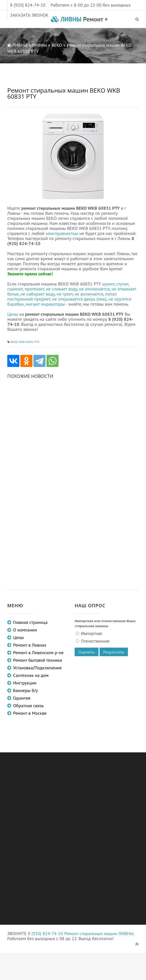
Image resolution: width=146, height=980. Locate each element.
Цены (13, 314)
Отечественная (95, 641)
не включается (89, 294)
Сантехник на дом (31, 675)
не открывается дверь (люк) (80, 299)
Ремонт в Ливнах (30, 645)
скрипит (15, 289)
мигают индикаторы (45, 304)
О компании (25, 630)
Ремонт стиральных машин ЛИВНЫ (99, 933)
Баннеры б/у (25, 690)
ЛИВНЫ (79, 19)
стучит (122, 284)
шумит (108, 284)
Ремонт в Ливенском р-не (38, 653)
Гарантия (22, 698)
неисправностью (62, 233)
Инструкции (25, 683)
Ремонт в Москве (30, 713)
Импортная (91, 634)
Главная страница (30, 622)
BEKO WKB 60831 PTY (25, 342)
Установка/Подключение (37, 668)
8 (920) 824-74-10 (28, 5)
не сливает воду (62, 289)
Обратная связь (28, 706)
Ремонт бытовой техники (38, 660)
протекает (34, 289)
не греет (65, 294)
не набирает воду (38, 294)
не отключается (94, 289)
